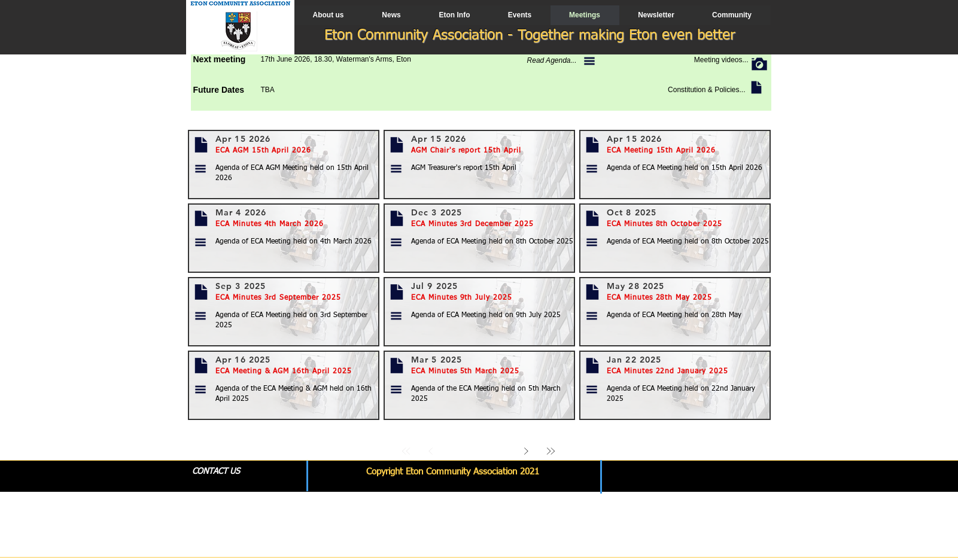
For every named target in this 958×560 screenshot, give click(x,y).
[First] (407, 451)
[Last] (551, 451)
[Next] (526, 451)
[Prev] (431, 451)
